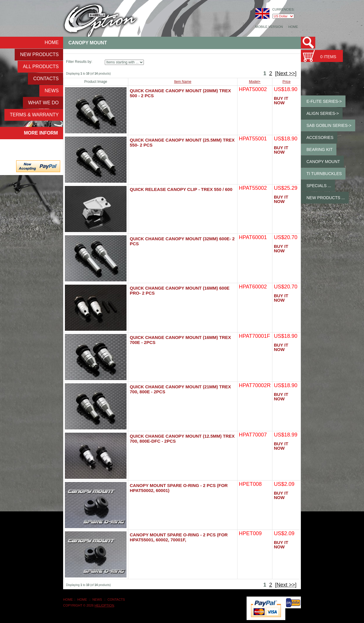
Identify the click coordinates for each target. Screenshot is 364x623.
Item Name (183, 82)
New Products (39, 54)
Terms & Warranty (34, 115)
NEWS (52, 91)
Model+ (255, 82)
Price (286, 82)
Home (293, 27)
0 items (328, 57)
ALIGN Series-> (323, 113)
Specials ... (319, 186)
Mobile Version (269, 27)
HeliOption (104, 605)
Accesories (320, 137)
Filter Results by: (79, 62)
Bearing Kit (320, 150)
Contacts (46, 79)
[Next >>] (286, 73)
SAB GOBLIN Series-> (329, 125)
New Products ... (326, 198)
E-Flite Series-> (324, 101)
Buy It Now (281, 100)
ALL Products (41, 67)
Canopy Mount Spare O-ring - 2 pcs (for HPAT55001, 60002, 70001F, (179, 537)
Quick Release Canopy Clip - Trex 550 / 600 (181, 189)
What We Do (43, 103)
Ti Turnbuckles (324, 174)
